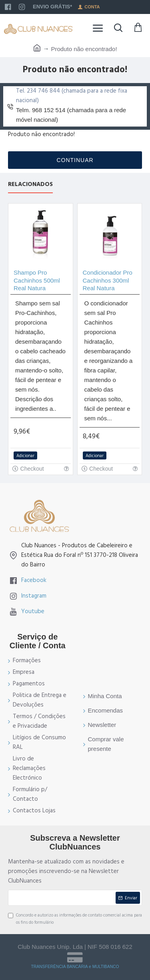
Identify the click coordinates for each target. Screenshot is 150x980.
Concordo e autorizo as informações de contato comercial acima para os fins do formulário (75, 919)
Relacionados (30, 185)
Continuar (75, 160)
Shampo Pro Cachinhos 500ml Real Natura (37, 280)
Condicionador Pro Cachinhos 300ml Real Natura (108, 280)
